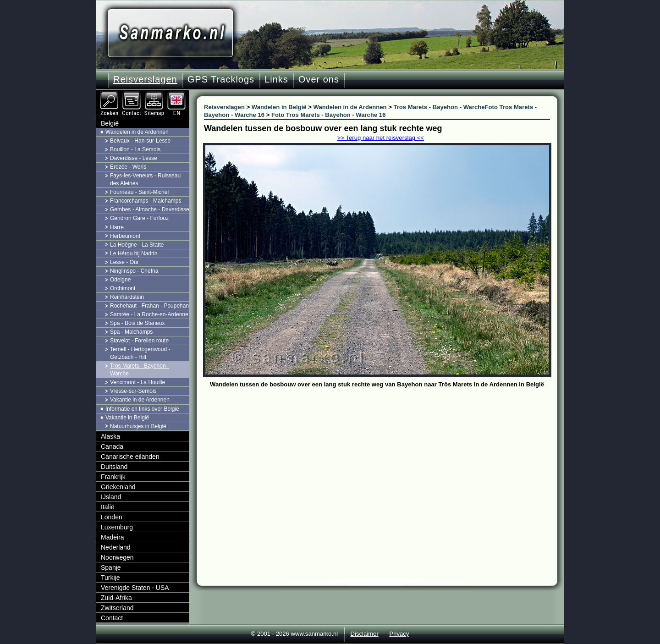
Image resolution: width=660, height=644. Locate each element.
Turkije (110, 578)
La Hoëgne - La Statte (137, 245)
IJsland (111, 497)
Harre (117, 227)
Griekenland (118, 487)
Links (276, 79)
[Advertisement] (384, 459)
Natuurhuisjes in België (138, 426)
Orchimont (123, 288)
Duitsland (114, 467)
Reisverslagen (145, 79)
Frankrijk (113, 477)
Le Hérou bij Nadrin (134, 253)
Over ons (319, 79)
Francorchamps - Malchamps (146, 201)
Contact (112, 618)
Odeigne (120, 280)
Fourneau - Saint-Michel (139, 192)
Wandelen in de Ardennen (137, 132)
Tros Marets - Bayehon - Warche (140, 370)
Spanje (111, 567)
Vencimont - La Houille (137, 382)
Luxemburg (117, 527)
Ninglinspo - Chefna (134, 271)
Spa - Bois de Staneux (137, 323)
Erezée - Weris (128, 167)
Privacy (399, 634)
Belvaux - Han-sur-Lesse (140, 141)
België (110, 123)
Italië (108, 507)
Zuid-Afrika (116, 598)
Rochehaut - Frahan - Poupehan (149, 306)
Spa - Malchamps (131, 332)
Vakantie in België (127, 418)
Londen (112, 517)
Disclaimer (365, 634)
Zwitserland (117, 608)
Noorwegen (117, 557)
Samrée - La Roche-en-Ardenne (149, 314)
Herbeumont (125, 236)
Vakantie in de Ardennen (140, 400)
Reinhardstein (127, 297)
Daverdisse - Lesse (134, 158)
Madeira (113, 537)
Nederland (116, 547)
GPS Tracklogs (221, 79)
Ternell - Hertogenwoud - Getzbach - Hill (140, 353)
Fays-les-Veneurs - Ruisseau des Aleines (145, 179)
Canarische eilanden (130, 457)
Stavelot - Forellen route (139, 341)
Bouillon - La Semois (135, 149)
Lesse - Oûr (124, 262)
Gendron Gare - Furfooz (139, 218)
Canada (112, 446)
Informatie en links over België (142, 409)
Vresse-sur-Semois (133, 391)
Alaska (110, 436)
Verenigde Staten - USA (135, 588)
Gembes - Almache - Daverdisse (150, 209)
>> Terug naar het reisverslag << (381, 138)
